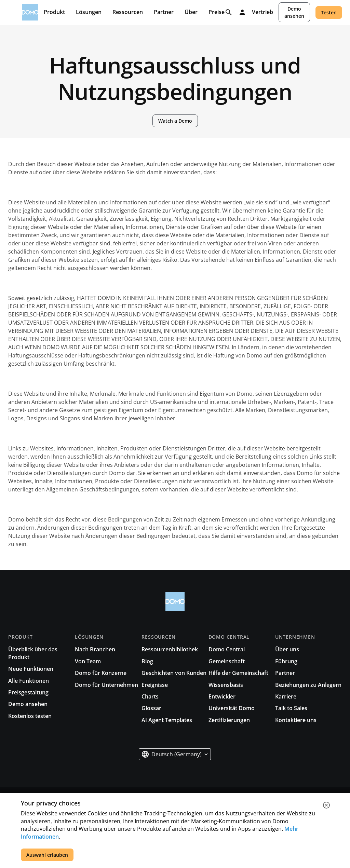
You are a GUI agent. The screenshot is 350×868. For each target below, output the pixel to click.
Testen (329, 12)
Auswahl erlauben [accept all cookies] (47, 855)
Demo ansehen (294, 12)
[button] (175, 754)
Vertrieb (262, 12)
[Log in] (242, 12)
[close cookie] (326, 805)
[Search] (229, 12)
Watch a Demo (175, 121)
